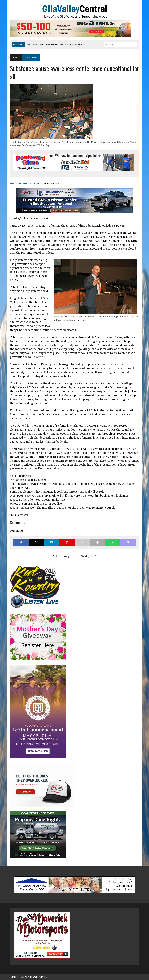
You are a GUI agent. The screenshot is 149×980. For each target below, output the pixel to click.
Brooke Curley (31, 183)
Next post (89, 556)
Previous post (63, 556)
